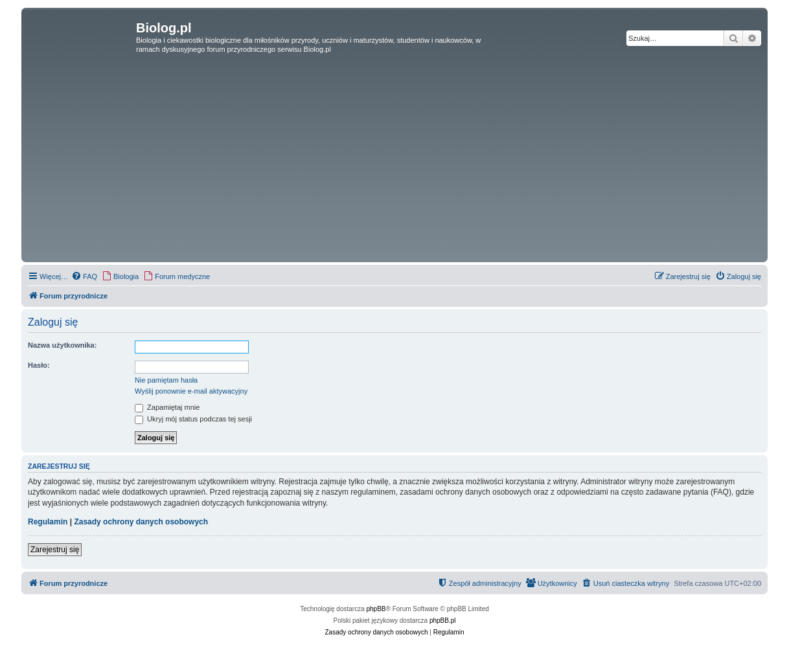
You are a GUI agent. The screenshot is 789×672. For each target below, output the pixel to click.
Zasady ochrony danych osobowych (141, 522)
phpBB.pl (443, 621)
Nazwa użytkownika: (62, 345)
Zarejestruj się (55, 550)
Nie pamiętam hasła (166, 380)
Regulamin (48, 522)
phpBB (376, 609)
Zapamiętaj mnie (167, 407)
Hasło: (39, 365)
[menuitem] (84, 276)
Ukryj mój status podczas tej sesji (193, 419)
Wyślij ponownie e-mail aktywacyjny (191, 391)
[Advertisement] (394, 162)
